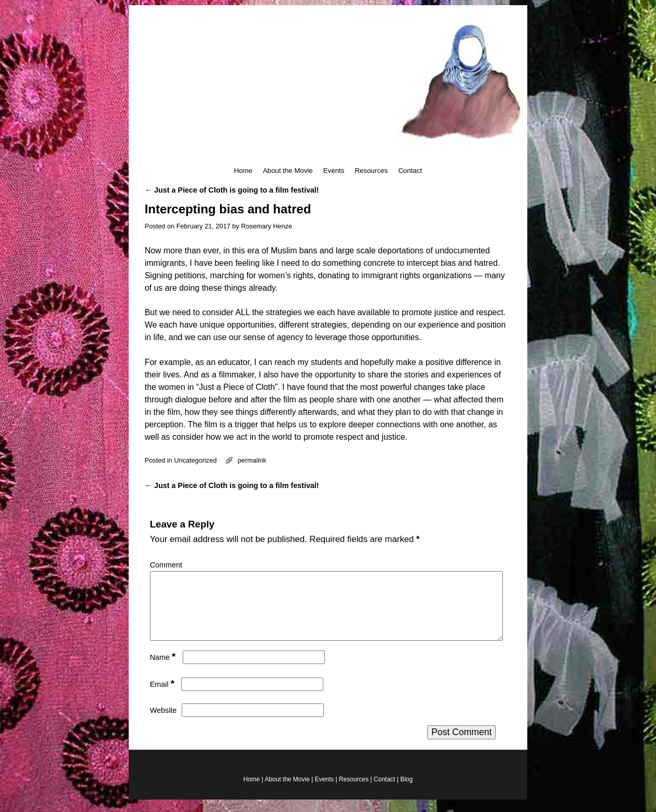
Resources (371, 171)
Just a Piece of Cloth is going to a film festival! (232, 190)
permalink (252, 460)
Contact (410, 171)
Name (164, 670)
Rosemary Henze (266, 226)
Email (163, 697)
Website (163, 723)
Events (334, 171)
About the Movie (288, 171)
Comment (166, 565)
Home (243, 171)
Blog (406, 792)
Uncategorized (195, 460)
